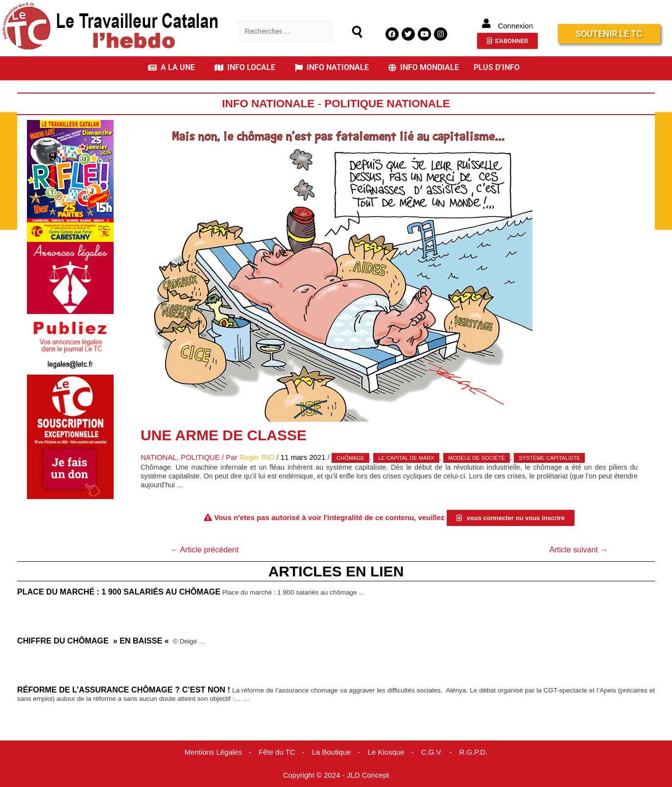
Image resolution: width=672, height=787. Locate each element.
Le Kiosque (386, 752)
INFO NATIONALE (332, 67)
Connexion (515, 26)
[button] (174, 68)
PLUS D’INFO (497, 67)
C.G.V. (432, 752)
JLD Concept (368, 775)
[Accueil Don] (70, 436)
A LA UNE (171, 67)
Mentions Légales (213, 752)
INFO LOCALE (245, 67)
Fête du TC (277, 752)
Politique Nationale (387, 104)
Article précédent (205, 550)
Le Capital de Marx (407, 458)
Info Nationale (268, 104)
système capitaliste (550, 458)
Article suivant (578, 550)
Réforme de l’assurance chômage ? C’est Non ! (124, 690)
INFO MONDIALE (424, 67)
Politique (200, 457)
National (159, 457)
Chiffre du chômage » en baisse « (94, 641)
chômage (351, 458)
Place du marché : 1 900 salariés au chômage (119, 592)
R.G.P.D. (474, 752)
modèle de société (477, 458)
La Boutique (332, 752)
